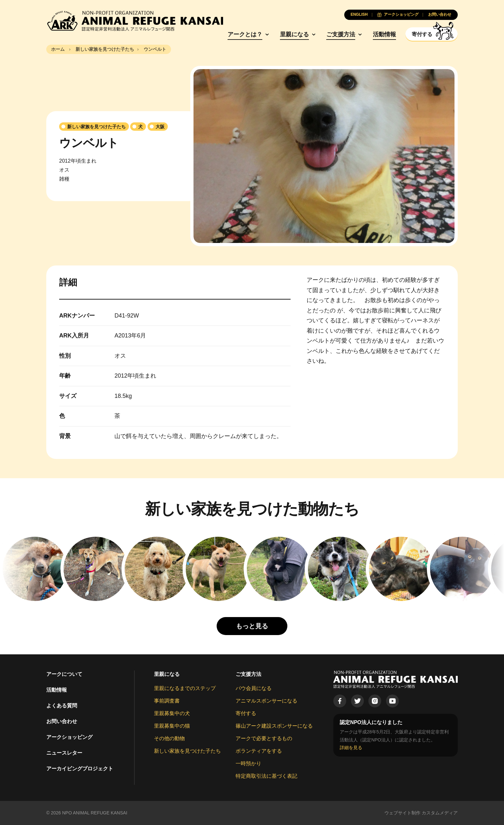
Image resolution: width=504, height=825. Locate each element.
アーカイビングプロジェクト (80, 769)
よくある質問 (62, 706)
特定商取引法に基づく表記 (266, 776)
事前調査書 (167, 701)
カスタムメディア (440, 813)
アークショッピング (69, 737)
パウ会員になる (254, 688)
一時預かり (248, 763)
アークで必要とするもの (264, 738)
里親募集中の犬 (172, 713)
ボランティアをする (259, 751)
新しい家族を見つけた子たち (187, 751)
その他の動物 (169, 738)
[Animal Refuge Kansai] (135, 21)
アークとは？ (245, 34)
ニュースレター (64, 753)
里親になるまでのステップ (185, 688)
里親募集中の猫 (172, 726)
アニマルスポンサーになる (266, 701)
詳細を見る (351, 748)
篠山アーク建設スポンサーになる (274, 726)
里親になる (294, 34)
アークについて (64, 674)
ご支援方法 (341, 34)
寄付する (246, 713)
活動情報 (384, 34)
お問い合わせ (62, 721)
